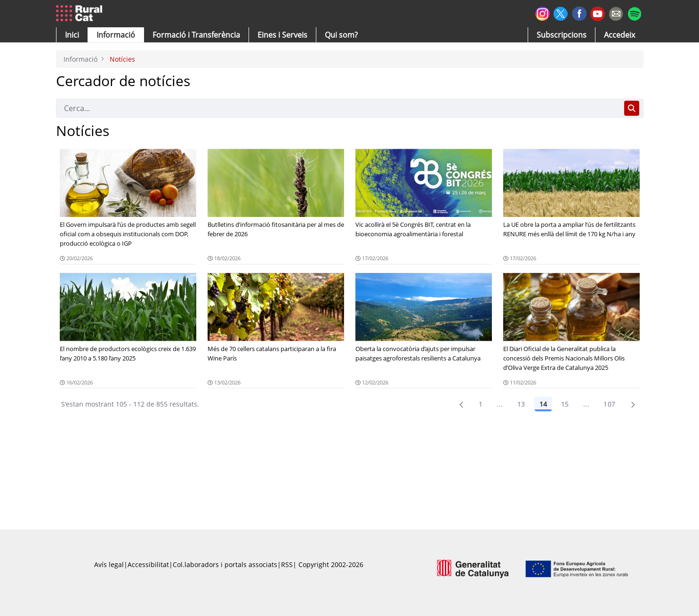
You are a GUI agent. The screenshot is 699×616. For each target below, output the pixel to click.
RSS (287, 564)
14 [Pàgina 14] (543, 404)
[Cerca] (338, 108)
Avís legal (109, 564)
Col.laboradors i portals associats (225, 564)
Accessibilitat (148, 564)
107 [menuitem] (609, 404)
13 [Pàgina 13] (521, 404)
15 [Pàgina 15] (565, 404)
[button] (72, 35)
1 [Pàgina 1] (481, 404)
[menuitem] (196, 35)
